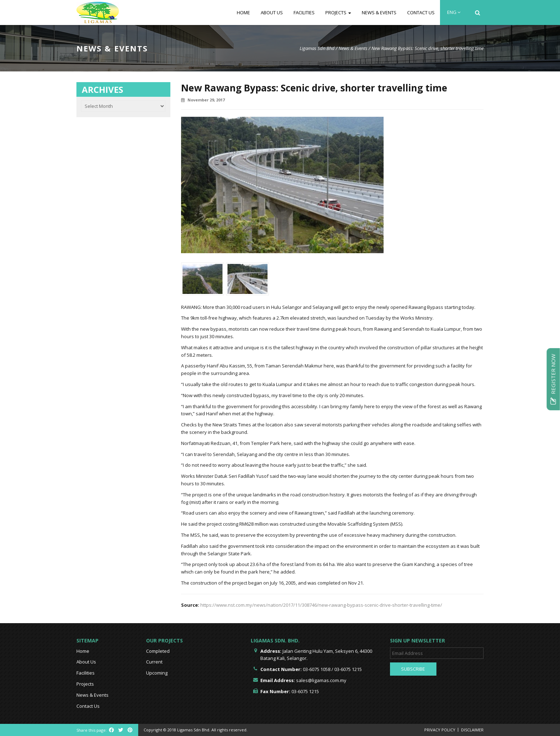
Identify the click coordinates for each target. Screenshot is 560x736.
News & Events (379, 12)
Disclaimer (472, 730)
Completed (158, 651)
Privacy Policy (440, 730)
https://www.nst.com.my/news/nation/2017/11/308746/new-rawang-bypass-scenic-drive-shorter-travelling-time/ (321, 605)
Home (243, 12)
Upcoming (157, 673)
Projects (338, 12)
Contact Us (421, 12)
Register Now (553, 379)
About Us (272, 12)
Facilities (304, 12)
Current (154, 662)
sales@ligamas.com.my (321, 680)
